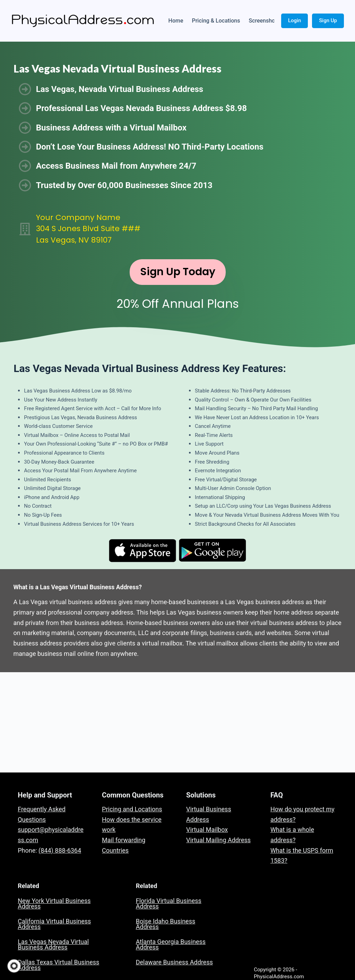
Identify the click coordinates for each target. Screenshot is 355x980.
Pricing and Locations (132, 809)
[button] (14, 966)
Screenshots (264, 21)
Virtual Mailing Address (218, 840)
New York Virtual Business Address (54, 903)
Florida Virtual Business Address (169, 903)
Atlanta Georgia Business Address (171, 944)
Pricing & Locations (216, 21)
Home (176, 21)
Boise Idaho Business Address (166, 924)
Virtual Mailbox (207, 830)
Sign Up (328, 20)
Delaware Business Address (174, 962)
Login (295, 20)
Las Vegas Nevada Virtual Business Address (53, 944)
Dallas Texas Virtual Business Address (58, 965)
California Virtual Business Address (54, 924)
